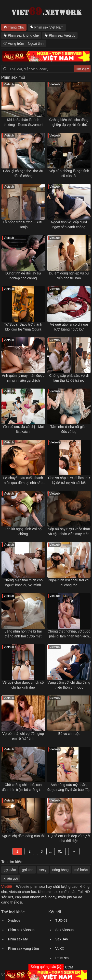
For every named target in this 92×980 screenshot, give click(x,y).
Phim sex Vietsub (62, 35)
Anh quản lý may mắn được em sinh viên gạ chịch (23, 378)
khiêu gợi (11, 878)
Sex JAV (62, 939)
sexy (43, 870)
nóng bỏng (60, 870)
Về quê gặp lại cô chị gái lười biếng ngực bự (69, 327)
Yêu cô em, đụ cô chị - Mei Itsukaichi (23, 429)
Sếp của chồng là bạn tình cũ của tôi (69, 173)
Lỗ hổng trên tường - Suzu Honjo (23, 225)
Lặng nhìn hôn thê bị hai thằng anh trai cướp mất (23, 634)
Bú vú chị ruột (69, 734)
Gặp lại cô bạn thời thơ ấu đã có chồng (23, 173)
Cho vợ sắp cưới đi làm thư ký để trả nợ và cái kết (69, 480)
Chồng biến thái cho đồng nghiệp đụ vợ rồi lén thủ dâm (69, 122)
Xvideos (14, 920)
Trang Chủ (16, 27)
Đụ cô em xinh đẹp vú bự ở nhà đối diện (69, 838)
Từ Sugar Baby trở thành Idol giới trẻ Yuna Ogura (23, 327)
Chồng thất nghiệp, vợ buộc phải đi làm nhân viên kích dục (69, 634)
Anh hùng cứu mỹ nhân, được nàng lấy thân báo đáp (69, 787)
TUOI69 (61, 920)
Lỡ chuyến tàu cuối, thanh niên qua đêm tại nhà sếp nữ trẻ (23, 481)
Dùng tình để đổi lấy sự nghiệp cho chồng (23, 276)
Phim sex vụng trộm (23, 949)
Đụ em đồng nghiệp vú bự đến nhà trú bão (69, 276)
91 (60, 851)
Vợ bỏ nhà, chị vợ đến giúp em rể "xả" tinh (23, 736)
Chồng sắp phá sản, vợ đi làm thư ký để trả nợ (69, 378)
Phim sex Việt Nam (49, 27)
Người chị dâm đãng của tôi (23, 836)
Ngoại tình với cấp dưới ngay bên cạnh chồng (69, 225)
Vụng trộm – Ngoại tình (26, 44)
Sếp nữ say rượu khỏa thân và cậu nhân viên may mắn (69, 531)
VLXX (60, 949)
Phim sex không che (23, 35)
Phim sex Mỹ (18, 939)
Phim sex (63, 958)
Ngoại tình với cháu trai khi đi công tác (69, 583)
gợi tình (28, 870)
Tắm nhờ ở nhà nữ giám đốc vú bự (69, 429)
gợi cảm (10, 870)
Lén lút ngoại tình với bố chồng (23, 531)
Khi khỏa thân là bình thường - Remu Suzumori (23, 122)
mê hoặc (81, 870)
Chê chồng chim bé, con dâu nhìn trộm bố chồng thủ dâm (23, 787)
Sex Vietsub (65, 930)
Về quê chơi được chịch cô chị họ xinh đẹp (23, 685)
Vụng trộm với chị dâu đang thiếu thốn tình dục (69, 685)
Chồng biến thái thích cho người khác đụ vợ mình (23, 583)
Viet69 (7, 886)
